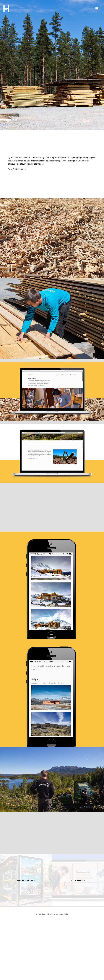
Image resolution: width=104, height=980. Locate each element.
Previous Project (26, 880)
